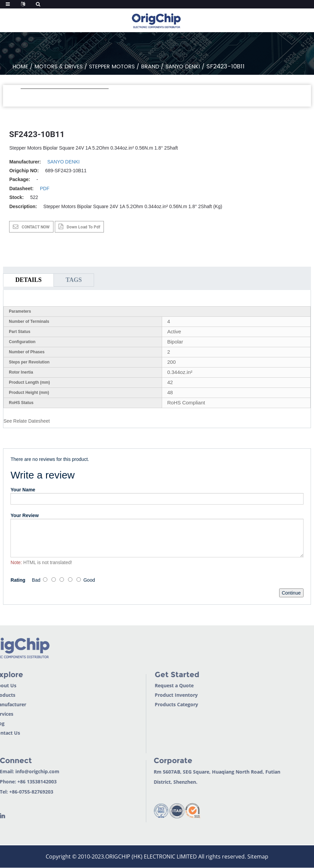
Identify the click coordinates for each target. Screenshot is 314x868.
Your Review (25, 515)
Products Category (158, 704)
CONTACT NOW (36, 227)
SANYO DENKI (183, 67)
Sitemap (258, 856)
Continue (291, 593)
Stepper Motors (112, 67)
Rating (18, 580)
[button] (24, 98)
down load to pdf (83, 227)
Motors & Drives (59, 67)
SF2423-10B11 (226, 66)
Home (20, 67)
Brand (150, 67)
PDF (45, 188)
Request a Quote (156, 685)
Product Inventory (158, 695)
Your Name (23, 490)
